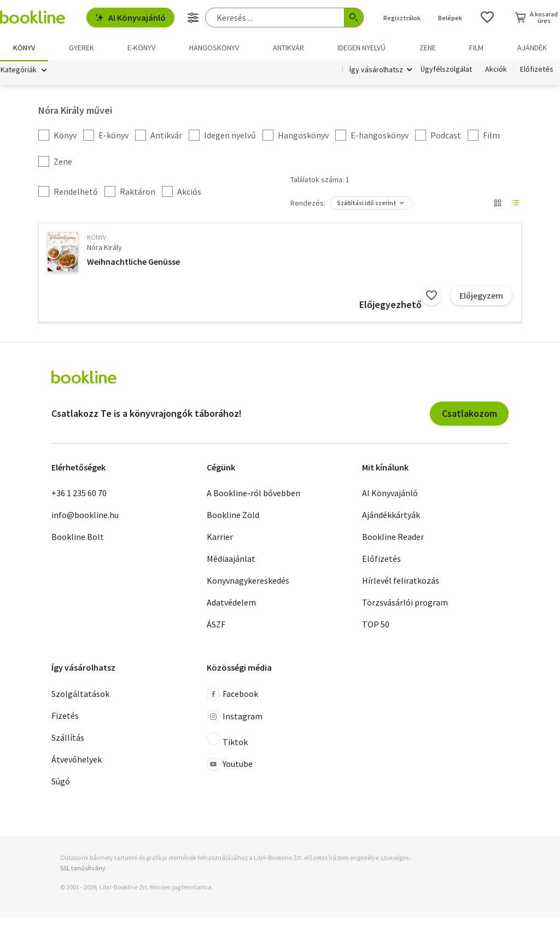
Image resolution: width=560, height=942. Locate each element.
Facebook (232, 695)
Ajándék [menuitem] (532, 48)
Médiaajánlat (231, 559)
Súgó (61, 782)
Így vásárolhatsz (376, 70)
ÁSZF (216, 625)
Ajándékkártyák (391, 515)
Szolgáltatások (80, 694)
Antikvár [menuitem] (288, 48)
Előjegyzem (481, 296)
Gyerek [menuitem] (81, 48)
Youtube (230, 765)
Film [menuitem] (476, 48)
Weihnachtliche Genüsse (133, 262)
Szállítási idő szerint (367, 203)
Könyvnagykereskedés (248, 581)
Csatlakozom (469, 414)
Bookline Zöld (233, 515)
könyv (97, 238)
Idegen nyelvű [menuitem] (361, 48)
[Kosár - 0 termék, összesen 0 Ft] (536, 18)
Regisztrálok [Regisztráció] (402, 18)
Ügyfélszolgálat (446, 70)
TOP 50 (376, 625)
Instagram (235, 717)
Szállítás (68, 738)
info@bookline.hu (85, 515)
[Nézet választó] (498, 203)
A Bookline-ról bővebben (253, 493)
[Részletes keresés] (193, 18)
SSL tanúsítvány (83, 868)
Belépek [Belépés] (450, 18)
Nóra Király (104, 248)
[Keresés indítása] (354, 18)
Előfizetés (537, 70)
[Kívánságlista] (487, 18)
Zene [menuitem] (428, 48)
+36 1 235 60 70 (79, 493)
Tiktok (227, 740)
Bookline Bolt (78, 537)
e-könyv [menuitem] (141, 48)
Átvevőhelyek (77, 760)
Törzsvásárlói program (405, 603)
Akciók (496, 70)
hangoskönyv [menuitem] (214, 48)
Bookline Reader (393, 537)
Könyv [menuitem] (24, 48)
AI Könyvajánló (130, 18)
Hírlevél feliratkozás (401, 581)
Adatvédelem (231, 603)
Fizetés (65, 716)
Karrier (220, 537)
